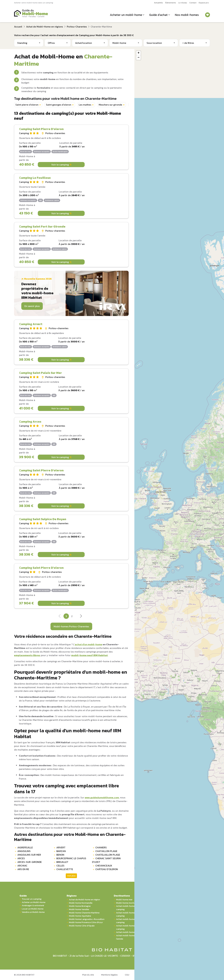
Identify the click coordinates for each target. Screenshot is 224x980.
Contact (193, 3)
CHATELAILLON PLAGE (108, 855)
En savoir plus (32, 306)
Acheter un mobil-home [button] (126, 15)
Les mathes (85, 105)
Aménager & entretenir (33, 905)
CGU (127, 975)
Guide (23, 896)
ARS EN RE (23, 869)
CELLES (60, 866)
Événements (171, 3)
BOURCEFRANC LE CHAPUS (71, 858)
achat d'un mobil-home (88, 644)
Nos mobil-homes (187, 15)
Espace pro (204, 3)
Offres (51, 43)
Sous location (154, 43)
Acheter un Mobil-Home (34, 902)
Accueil (18, 27)
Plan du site (88, 975)
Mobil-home (119, 43)
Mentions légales (109, 975)
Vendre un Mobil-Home (33, 912)
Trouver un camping (32, 899)
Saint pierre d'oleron (27, 105)
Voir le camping (61, 165)
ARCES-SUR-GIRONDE (30, 862)
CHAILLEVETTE (65, 869)
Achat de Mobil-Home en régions (45, 27)
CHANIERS (101, 847)
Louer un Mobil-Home (33, 909)
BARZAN (61, 851)
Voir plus (71, 876)
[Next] (81, 617)
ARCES (21, 858)
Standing (22, 43)
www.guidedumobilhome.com (102, 797)
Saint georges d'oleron (59, 105)
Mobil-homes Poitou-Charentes (71, 626)
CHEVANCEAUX (104, 866)
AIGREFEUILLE (25, 847)
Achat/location (84, 43)
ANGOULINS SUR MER (29, 855)
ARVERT (61, 847)
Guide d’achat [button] (158, 15)
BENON (60, 855)
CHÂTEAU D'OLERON (107, 869)
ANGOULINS (24, 851)
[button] (138, 53)
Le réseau (183, 3)
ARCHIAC (22, 866)
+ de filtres (188, 43)
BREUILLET (62, 862)
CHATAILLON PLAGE (106, 851)
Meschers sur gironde (110, 105)
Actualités (158, 3)
